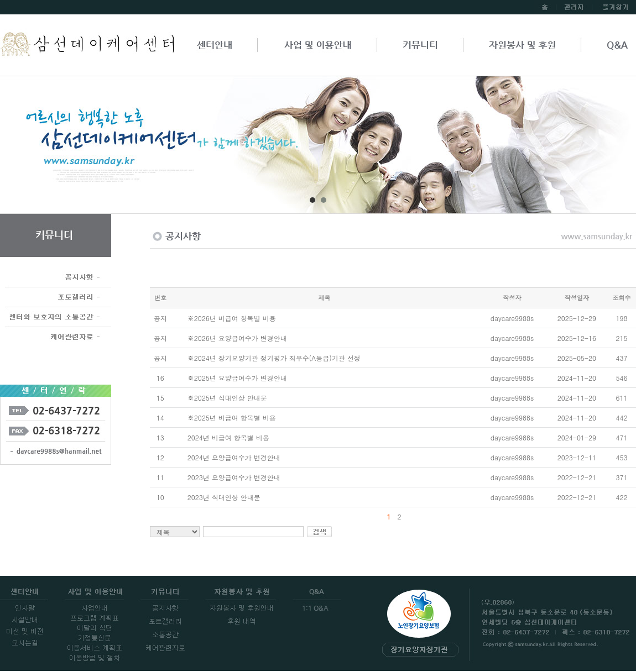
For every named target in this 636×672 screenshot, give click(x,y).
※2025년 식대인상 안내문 (227, 398)
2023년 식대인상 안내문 (224, 497)
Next (594, 149)
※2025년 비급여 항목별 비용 (232, 418)
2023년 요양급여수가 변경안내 (234, 477)
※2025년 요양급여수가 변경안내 (237, 378)
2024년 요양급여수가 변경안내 (234, 457)
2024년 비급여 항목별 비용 (228, 437)
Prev (42, 149)
